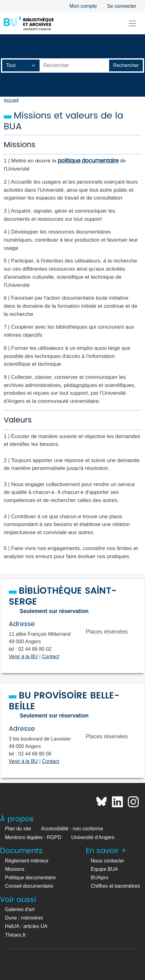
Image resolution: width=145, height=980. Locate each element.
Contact (50, 657)
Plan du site (18, 829)
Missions (15, 869)
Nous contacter (108, 861)
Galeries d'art (20, 909)
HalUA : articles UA (26, 926)
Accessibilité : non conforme (72, 829)
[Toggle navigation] (133, 23)
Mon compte (83, 6)
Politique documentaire (30, 878)
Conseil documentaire (29, 886)
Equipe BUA (104, 869)
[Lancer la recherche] (126, 65)
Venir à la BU (23, 657)
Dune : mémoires (24, 918)
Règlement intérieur (27, 861)
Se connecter (122, 6)
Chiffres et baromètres (115, 886)
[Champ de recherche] (21, 65)
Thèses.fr (15, 935)
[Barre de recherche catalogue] (75, 65)
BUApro (99, 878)
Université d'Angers (93, 837)
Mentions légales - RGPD (33, 837)
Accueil (11, 100)
